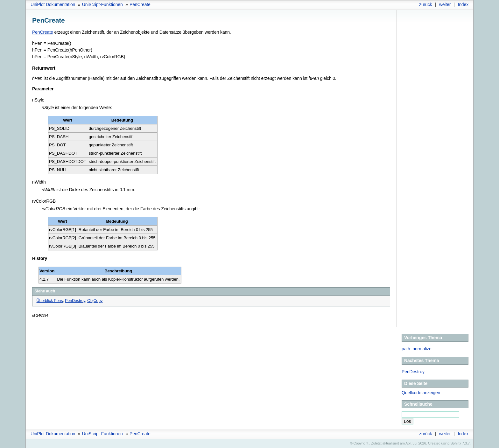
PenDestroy (413, 372)
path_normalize (417, 349)
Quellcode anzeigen (421, 393)
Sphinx (456, 443)
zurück (425, 4)
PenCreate (140, 4)
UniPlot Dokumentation (53, 4)
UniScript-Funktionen (102, 4)
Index (463, 4)
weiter (445, 4)
